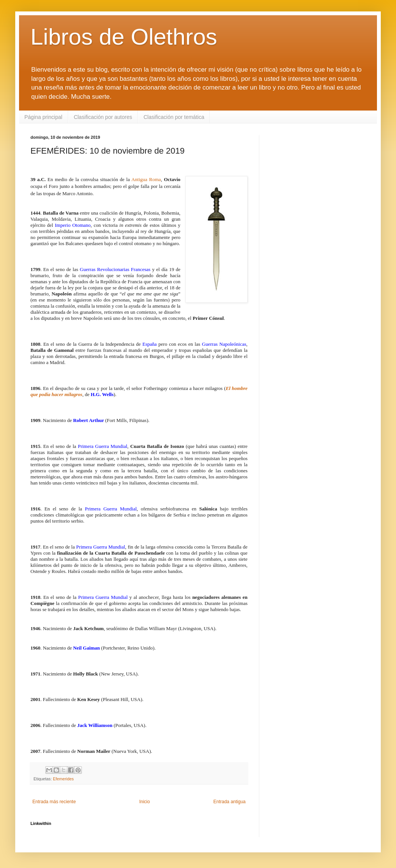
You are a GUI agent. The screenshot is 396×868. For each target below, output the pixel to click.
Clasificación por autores (103, 117)
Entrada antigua (229, 802)
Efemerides (63, 779)
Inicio (145, 802)
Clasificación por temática (174, 117)
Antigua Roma (146, 179)
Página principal (43, 117)
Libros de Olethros (124, 37)
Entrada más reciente (54, 802)
